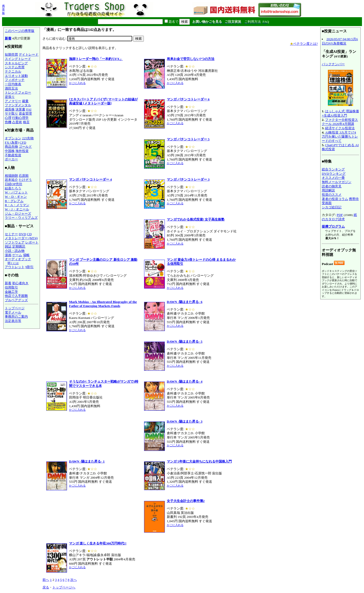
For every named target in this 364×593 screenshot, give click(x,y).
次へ (74, 580)
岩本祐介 (11, 180)
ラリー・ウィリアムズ (21, 218)
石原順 (24, 176)
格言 (26, 122)
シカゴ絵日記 (332, 207)
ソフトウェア (15, 242)
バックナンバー (333, 64)
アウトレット (15, 267)
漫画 (8, 255)
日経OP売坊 (14, 184)
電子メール (13, 312)
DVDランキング (334, 174)
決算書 (20, 109)
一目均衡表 (13, 84)
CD (29, 234)
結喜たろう (13, 188)
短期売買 (11, 54)
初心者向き (20, 283)
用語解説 (328, 190)
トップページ (15, 308)
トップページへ (64, 587)
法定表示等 (13, 321)
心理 (8, 118)
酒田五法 (11, 88)
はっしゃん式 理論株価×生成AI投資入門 (340, 113)
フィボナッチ (15, 80)
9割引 (29, 267)
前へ (46, 580)
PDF (340, 215)
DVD (22, 234)
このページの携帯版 (20, 31)
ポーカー (11, 159)
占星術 (17, 122)
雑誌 (8, 246)
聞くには (13, 263)
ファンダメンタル (18, 105)
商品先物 (11, 147)
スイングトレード (18, 59)
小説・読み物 (15, 251)
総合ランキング (333, 169)
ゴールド (25, 147)
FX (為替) (12, 142)
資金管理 (25, 113)
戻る (46, 587)
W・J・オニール (17, 209)
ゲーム (17, 255)
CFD (23, 142)
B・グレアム (14, 201)
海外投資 (22, 151)
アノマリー (13, 101)
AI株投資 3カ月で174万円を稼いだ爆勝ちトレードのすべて (340, 137)
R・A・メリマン (17, 205)
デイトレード (29, 54)
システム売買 (15, 67)
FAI (29, 109)
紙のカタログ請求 (339, 217)
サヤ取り (11, 113)
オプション (13, 138)
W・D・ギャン (16, 197)
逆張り (10, 97)
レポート (32, 242)
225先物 (28, 138)
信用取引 (11, 287)
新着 (8, 38)
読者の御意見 (332, 186)
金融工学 (11, 292)
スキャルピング (16, 63)
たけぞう (25, 180)
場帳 (26, 255)
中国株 (10, 151)
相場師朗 (11, 176)
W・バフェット (16, 192)
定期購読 (19, 246)
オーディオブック (18, 259)
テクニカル (13, 71)
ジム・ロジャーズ (18, 214)
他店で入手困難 (16, 296)
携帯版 (3, 9)
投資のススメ (332, 195)
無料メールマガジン (337, 182)
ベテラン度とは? (304, 44)
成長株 (10, 109)
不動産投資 (13, 155)
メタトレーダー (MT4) (21, 238)
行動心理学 (20, 118)
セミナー (11, 234)
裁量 (25, 101)
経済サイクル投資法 (340, 128)
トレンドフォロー (18, 92)
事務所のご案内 (16, 316)
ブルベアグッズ (16, 300)
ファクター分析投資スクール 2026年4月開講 (340, 122)
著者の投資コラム (335, 199)
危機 (8, 122)
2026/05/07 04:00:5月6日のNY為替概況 (340, 41)
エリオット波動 (16, 76)
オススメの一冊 (333, 178)
